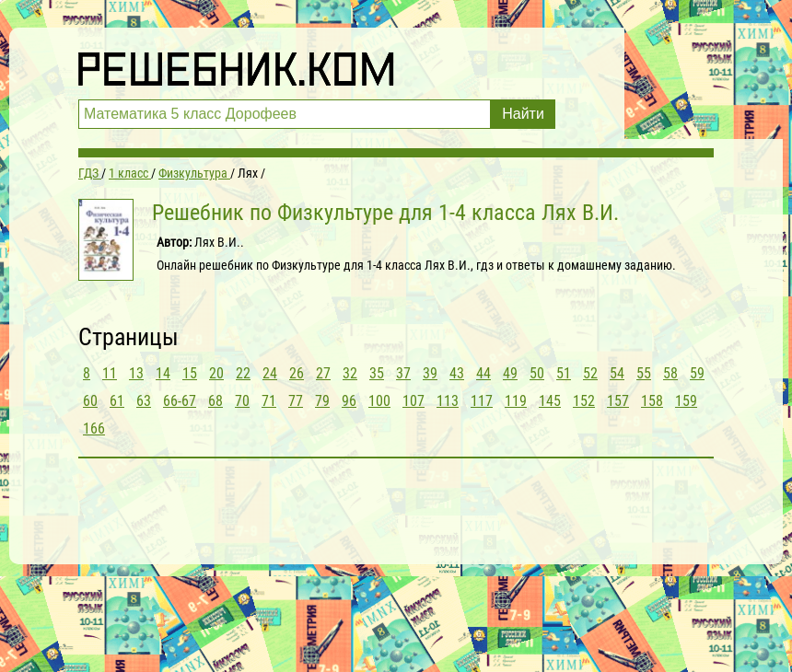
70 (242, 401)
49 (510, 373)
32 (350, 373)
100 (379, 401)
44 (483, 373)
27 (323, 373)
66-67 (180, 401)
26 (297, 373)
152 (584, 401)
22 (243, 373)
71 (269, 401)
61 (117, 401)
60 (90, 401)
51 (564, 373)
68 (215, 401)
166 (94, 429)
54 (617, 373)
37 (403, 373)
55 (644, 373)
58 (670, 373)
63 (144, 401)
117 (482, 401)
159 (686, 401)
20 (216, 373)
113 (448, 401)
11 (110, 373)
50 (537, 373)
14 (163, 373)
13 (136, 373)
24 (270, 373)
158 (652, 401)
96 (349, 401)
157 (618, 401)
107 (413, 401)
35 (377, 373)
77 (296, 401)
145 (550, 401)
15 (190, 373)
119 (516, 401)
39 (430, 373)
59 (697, 373)
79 (322, 401)
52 (590, 373)
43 (457, 373)
